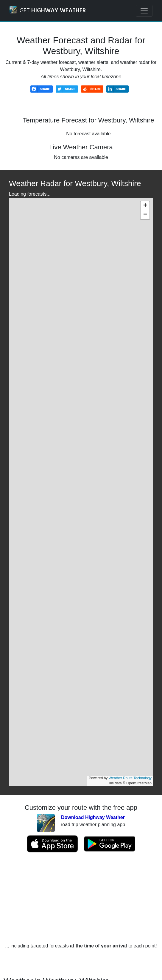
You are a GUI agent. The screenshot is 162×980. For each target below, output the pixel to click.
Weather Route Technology (130, 778)
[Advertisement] (81, 898)
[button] (145, 206)
